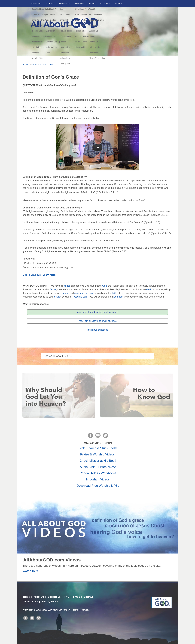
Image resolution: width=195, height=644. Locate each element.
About (92, 3)
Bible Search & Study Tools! (98, 448)
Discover (36, 3)
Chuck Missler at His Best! (98, 461)
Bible (115, 293)
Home (25, 65)
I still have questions (97, 330)
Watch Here (31, 571)
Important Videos (98, 479)
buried (65, 293)
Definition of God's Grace (42, 65)
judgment (118, 297)
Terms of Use (31, 602)
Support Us (54, 597)
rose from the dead (84, 293)
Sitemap (89, 597)
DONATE (119, 3)
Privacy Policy (50, 602)
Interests (64, 3)
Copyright (28, 610)
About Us (39, 597)
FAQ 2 (77, 597)
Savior (57, 297)
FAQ (67, 597)
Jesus (53, 289)
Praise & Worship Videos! (98, 454)
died (149, 289)
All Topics (105, 3)
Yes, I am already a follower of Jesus (97, 321)
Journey (50, 3)
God (105, 286)
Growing (79, 3)
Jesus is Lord (81, 297)
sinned (67, 286)
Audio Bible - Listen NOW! (98, 467)
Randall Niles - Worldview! (98, 473)
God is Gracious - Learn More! (39, 275)
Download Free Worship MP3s (98, 486)
